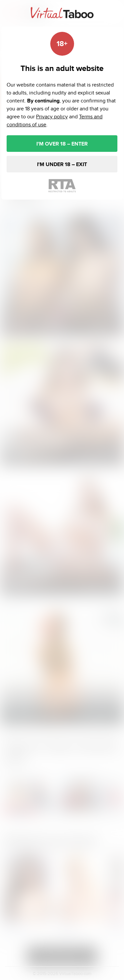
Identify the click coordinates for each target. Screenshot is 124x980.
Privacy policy (52, 117)
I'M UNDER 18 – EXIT (62, 164)
